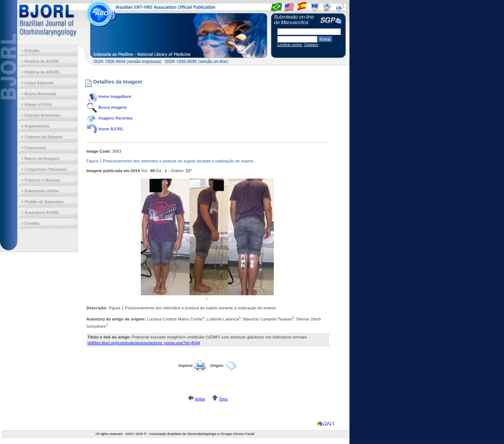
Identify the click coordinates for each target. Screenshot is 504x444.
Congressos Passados (46, 169)
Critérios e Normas (42, 180)
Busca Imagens (113, 107)
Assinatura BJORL (42, 212)
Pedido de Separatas (44, 202)
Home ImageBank (115, 97)
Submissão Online (42, 191)
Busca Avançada (40, 94)
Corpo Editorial (39, 83)
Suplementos (37, 126)
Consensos (35, 148)
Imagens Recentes (115, 118)
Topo (223, 399)
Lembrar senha (290, 45)
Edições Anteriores (43, 115)
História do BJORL (42, 61)
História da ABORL (42, 72)
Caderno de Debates (44, 137)
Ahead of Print (38, 104)
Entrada (32, 50)
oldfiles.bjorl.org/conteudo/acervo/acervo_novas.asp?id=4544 (144, 343)
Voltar (200, 399)
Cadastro (311, 45)
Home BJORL (111, 129)
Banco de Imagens (42, 158)
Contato (32, 223)
